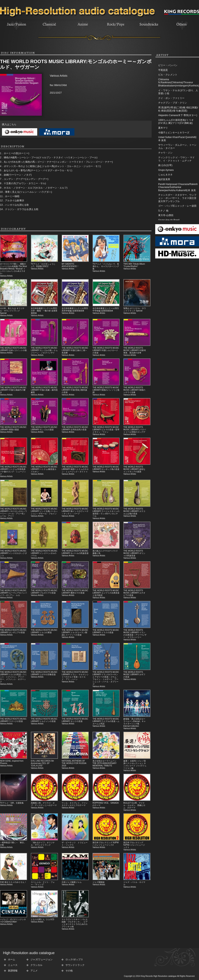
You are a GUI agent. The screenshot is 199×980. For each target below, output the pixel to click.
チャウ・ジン (165, 153)
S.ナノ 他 (163, 211)
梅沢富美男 (164, 179)
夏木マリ (163, 128)
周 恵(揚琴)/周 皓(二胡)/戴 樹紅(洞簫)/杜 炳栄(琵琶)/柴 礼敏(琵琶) (178, 109)
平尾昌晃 (163, 70)
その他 (69, 971)
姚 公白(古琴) (165, 165)
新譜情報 (13, 971)
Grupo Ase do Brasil (169, 220)
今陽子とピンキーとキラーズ (174, 133)
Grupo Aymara (166, 170)
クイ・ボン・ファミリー (171, 98)
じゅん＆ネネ (165, 175)
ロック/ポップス (74, 959)
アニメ (34, 971)
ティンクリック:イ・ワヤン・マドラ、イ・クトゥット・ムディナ (176, 159)
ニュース (13, 965)
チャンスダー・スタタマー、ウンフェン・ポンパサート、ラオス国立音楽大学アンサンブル (177, 198)
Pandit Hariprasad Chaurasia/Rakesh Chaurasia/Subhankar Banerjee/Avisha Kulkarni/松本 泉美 (178, 187)
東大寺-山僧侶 (166, 215)
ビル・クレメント (168, 75)
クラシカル (36, 965)
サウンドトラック (75, 965)
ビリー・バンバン (168, 65)
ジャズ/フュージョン (41, 959)
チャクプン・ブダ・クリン (173, 103)
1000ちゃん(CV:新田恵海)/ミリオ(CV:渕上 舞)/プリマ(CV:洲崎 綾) (176, 122)
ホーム (12, 959)
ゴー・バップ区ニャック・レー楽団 (177, 206)
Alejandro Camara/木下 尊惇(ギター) (178, 115)
